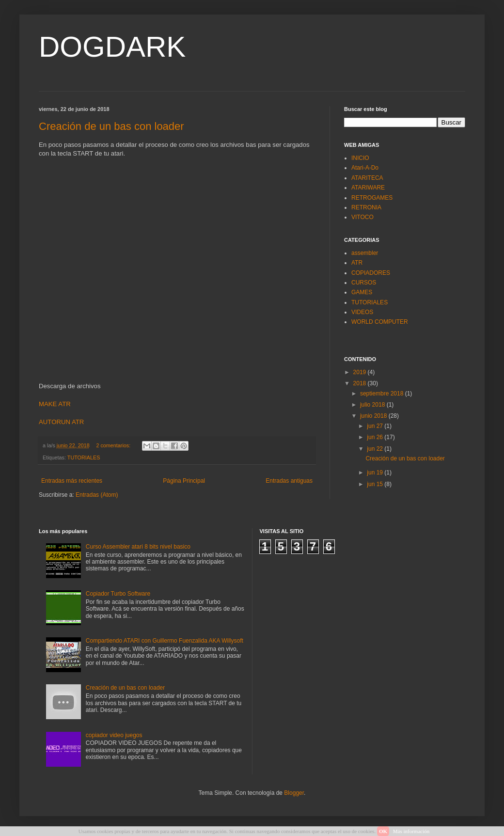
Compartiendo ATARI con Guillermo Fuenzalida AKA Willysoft (165, 641)
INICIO (360, 158)
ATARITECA (367, 178)
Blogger (294, 793)
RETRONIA (366, 207)
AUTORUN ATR (61, 422)
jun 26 (376, 437)
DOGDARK (112, 47)
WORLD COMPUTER (380, 322)
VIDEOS (362, 312)
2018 (361, 383)
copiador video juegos (114, 735)
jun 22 (376, 449)
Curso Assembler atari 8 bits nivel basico (138, 547)
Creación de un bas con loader (111, 126)
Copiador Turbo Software (118, 594)
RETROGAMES (372, 198)
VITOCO (362, 217)
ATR (357, 263)
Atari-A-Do (365, 168)
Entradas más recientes (72, 481)
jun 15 (376, 484)
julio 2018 (373, 405)
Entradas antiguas (289, 481)
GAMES (362, 292)
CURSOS (364, 283)
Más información (411, 831)
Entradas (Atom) (97, 495)
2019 (361, 372)
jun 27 (376, 426)
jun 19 (376, 473)
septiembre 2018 (383, 394)
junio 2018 (374, 416)
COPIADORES (371, 273)
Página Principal (184, 481)
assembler (365, 253)
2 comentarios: (114, 445)
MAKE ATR (55, 404)
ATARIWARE (368, 188)
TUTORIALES (84, 457)
